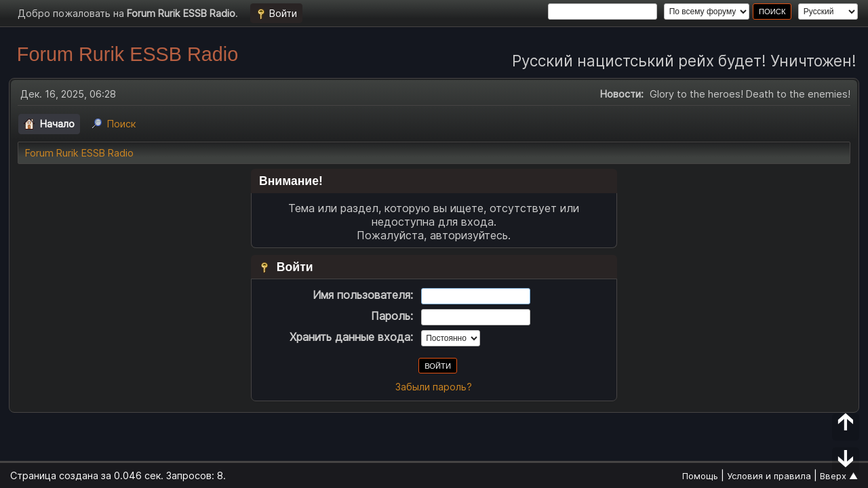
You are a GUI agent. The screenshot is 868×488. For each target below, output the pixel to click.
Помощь (700, 476)
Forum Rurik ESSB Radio (127, 54)
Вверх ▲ (839, 476)
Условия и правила (769, 476)
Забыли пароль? (434, 387)
